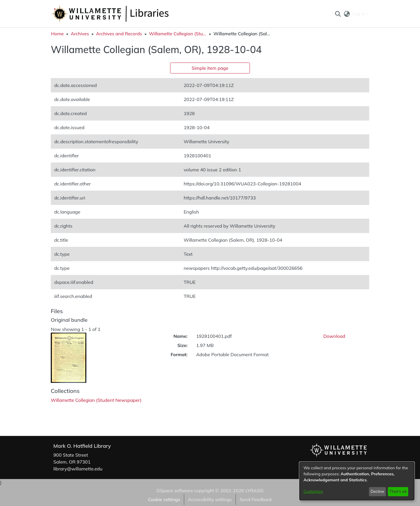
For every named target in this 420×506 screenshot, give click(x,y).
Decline (378, 491)
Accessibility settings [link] (210, 499)
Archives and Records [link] (119, 34)
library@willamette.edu (78, 469)
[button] (338, 14)
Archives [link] (80, 34)
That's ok (398, 491)
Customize (313, 491)
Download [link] (334, 336)
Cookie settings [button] (164, 499)
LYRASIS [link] (254, 491)
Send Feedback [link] (256, 499)
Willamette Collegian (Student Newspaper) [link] (178, 34)
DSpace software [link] (175, 491)
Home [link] (57, 34)
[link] (96, 400)
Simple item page (210, 68)
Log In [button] (360, 14)
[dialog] (357, 481)
